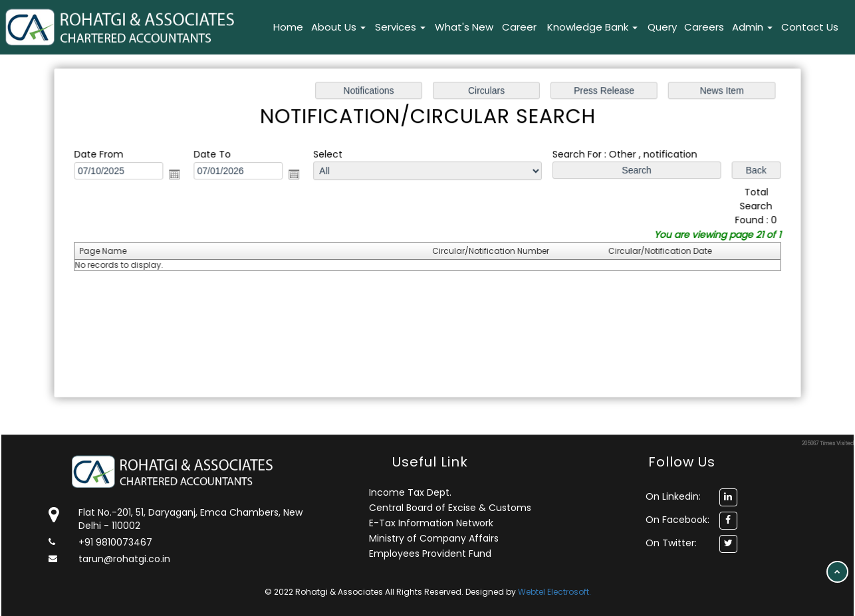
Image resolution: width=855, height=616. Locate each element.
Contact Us (810, 27)
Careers (704, 27)
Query (662, 27)
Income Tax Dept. (410, 492)
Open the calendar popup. (179, 175)
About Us (338, 27)
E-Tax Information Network (431, 523)
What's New (464, 27)
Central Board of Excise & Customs (450, 508)
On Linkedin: (673, 496)
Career (519, 27)
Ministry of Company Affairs (434, 538)
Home (288, 27)
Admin (752, 27)
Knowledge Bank (592, 27)
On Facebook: (677, 520)
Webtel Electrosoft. (554, 592)
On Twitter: (671, 543)
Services (400, 27)
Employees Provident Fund (430, 554)
